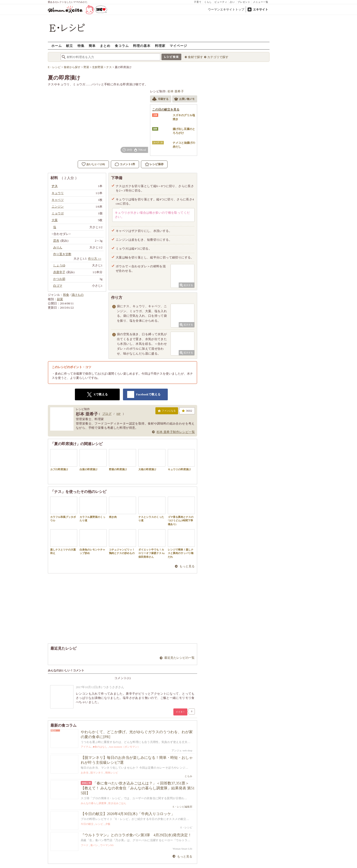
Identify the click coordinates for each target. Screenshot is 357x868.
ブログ (107, 414)
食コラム (122, 46)
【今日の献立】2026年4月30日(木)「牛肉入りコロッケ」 (128, 814)
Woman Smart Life (182, 849)
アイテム (86, 747)
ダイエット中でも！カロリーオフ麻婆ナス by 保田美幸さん (152, 544)
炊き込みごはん (117, 803)
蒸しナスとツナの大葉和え (64, 542)
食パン (94, 845)
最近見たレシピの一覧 (179, 658)
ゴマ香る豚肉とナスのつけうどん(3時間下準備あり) (181, 511)
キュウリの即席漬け (181, 460)
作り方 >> (95, 259)
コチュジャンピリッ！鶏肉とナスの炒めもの (122, 542)
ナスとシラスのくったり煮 (152, 509)
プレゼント (244, 2)
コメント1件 (125, 164)
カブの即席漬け (64, 460)
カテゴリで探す (218, 57)
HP (118, 414)
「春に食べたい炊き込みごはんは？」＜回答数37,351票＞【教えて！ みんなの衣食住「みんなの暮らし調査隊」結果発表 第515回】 (138, 788)
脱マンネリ (97, 773)
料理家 (160, 46)
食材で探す (195, 57)
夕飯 (108, 824)
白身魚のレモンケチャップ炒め (93, 542)
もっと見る (187, 566)
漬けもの (77, 295)
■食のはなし (100, 747)
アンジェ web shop (182, 750)
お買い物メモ (184, 99)
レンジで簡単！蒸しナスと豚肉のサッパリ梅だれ (181, 544)
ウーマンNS (107, 845)
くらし (208, 2)
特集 (81, 46)
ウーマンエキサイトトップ (226, 9)
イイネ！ (180, 712)
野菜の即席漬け (122, 460)
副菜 (60, 299)
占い (232, 2)
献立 (70, 46)
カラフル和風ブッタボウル (64, 509)
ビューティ (221, 2)
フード (85, 845)
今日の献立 (87, 824)
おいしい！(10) (96, 164)
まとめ (105, 46)
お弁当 (85, 773)
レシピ (99, 824)
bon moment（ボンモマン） (125, 747)
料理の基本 (142, 46)
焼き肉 (122, 507)
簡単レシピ (112, 773)
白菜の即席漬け (93, 460)
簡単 (92, 46)
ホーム (57, 46)
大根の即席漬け (152, 460)
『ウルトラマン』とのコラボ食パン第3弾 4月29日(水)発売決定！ (136, 835)
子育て (198, 2)
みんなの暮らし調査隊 (94, 803)
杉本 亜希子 (176, 91)
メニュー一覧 (261, 2)
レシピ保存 (157, 164)
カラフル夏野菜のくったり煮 (93, 509)
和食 (66, 295)
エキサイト (261, 9)
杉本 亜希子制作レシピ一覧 (176, 432)
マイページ (178, 46)
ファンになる (167, 412)
